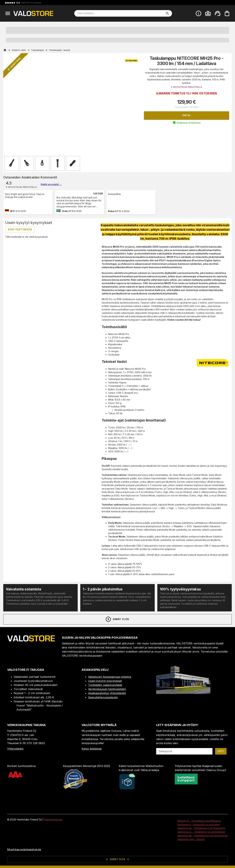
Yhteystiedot (15, 749)
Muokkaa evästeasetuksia (24, 849)
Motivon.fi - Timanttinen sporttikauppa (199, 821)
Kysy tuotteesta (20, 229)
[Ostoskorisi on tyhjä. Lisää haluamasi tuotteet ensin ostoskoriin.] (227, 13)
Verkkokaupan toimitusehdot (107, 689)
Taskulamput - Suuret (59, 50)
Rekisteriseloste (53, 820)
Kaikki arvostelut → (51, 184)
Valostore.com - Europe (191, 839)
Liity (221, 751)
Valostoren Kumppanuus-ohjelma (110, 677)
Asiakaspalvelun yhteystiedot (107, 693)
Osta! (187, 115)
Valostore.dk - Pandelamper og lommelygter (203, 836)
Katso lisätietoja (92, 749)
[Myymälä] (183, 693)
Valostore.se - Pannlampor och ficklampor (201, 828)
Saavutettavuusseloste (103, 697)
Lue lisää (98, 193)
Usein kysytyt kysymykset (105, 681)
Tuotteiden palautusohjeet (105, 685)
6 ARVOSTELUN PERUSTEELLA (187, 87)
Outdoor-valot (19, 50)
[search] (167, 13)
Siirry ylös (117, 619)
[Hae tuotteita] (121, 13)
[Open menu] (8, 13)
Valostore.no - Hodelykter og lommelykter (201, 832)
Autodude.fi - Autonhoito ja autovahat (199, 825)
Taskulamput (37, 50)
